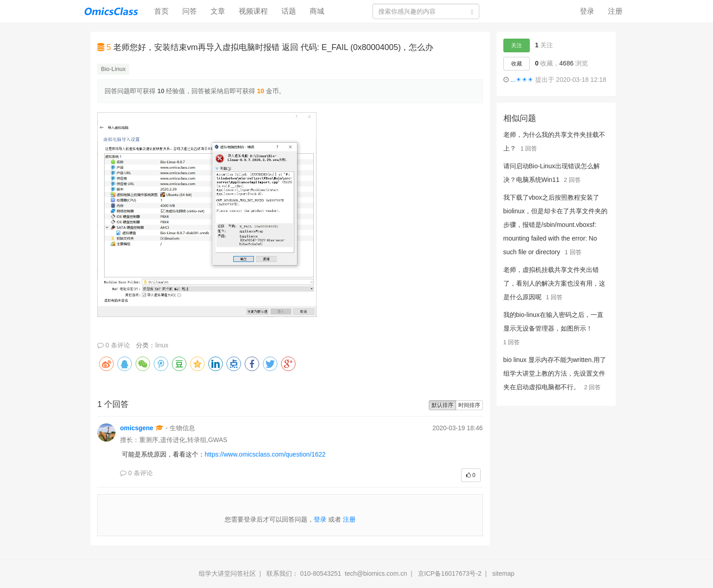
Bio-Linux (113, 69)
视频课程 (253, 11)
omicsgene (137, 428)
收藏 (517, 64)
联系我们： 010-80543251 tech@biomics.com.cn (337, 573)
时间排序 (469, 405)
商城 (317, 11)
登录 (587, 11)
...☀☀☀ (522, 80)
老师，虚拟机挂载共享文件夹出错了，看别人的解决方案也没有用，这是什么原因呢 (554, 283)
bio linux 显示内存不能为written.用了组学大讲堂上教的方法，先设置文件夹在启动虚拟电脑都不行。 (555, 373)
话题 (289, 11)
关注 (517, 45)
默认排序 (442, 405)
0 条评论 (114, 345)
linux (162, 345)
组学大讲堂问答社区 (227, 573)
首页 (165, 11)
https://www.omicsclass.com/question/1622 (265, 454)
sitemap (503, 573)
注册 (615, 11)
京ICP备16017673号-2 (450, 573)
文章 (218, 11)
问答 (190, 11)
